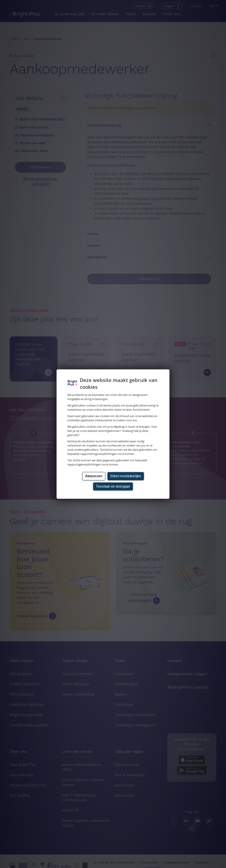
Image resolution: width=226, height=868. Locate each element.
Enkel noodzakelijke (126, 476)
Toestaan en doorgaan (113, 486)
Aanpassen (94, 476)
